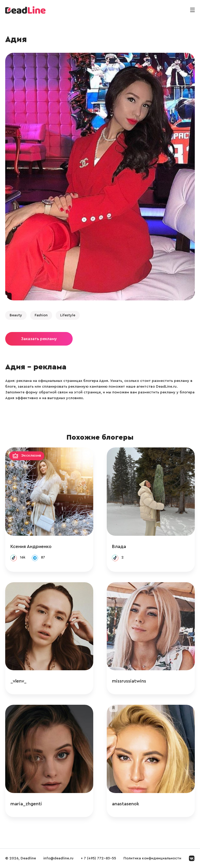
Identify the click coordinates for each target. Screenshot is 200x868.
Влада (119, 546)
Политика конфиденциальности (152, 858)
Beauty (16, 315)
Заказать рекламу (39, 339)
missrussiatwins (129, 681)
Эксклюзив (31, 456)
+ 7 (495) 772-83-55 (98, 858)
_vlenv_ (18, 681)
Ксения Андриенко (31, 546)
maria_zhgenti (26, 804)
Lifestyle (68, 315)
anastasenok (126, 804)
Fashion (41, 315)
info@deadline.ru (58, 858)
